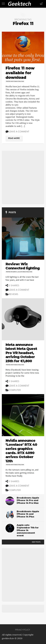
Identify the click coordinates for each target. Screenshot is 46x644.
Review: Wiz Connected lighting (23, 266)
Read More (14, 138)
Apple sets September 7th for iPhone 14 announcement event (28, 530)
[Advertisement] (23, 177)
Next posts (36, 542)
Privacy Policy (23, 630)
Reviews (13, 294)
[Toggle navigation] (3, 4)
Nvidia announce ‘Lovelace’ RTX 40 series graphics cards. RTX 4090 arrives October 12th (21, 451)
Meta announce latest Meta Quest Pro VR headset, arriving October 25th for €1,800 (21, 353)
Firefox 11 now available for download (20, 73)
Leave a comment (19, 132)
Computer (15, 390)
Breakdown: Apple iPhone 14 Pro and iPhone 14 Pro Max (28, 500)
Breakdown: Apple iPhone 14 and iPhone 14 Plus (28, 514)
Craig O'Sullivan (19, 81)
